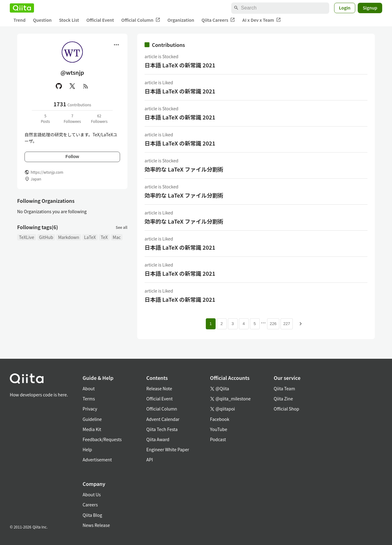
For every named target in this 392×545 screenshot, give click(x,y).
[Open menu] (116, 45)
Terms (89, 399)
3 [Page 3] (233, 324)
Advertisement (97, 460)
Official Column (141, 20)
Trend (19, 20)
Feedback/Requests (102, 439)
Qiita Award (158, 439)
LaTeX (90, 237)
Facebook (220, 419)
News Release (96, 525)
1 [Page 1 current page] (211, 324)
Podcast (218, 439)
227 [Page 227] (287, 324)
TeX (104, 237)
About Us (92, 494)
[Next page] (301, 324)
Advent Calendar (163, 419)
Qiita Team (285, 388)
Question (42, 20)
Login (345, 8)
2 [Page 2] (222, 324)
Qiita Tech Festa (162, 429)
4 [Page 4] (244, 324)
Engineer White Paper (168, 449)
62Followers (99, 118)
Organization (181, 20)
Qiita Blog (92, 515)
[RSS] (86, 86)
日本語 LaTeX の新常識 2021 (180, 65)
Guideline (92, 419)
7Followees (72, 118)
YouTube (219, 429)
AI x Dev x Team (262, 20)
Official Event (100, 20)
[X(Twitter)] (72, 86)
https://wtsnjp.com (47, 172)
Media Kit (92, 429)
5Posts (45, 118)
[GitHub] (59, 86)
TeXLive (27, 237)
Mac (117, 237)
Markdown (69, 237)
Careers (90, 505)
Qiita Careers (218, 20)
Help (87, 449)
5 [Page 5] (255, 324)
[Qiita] (22, 8)
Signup (370, 8)
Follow (72, 157)
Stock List (69, 20)
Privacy (90, 409)
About (89, 388)
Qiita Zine (283, 399)
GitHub (46, 237)
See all (122, 227)
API (150, 460)
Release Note (159, 388)
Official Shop (286, 409)
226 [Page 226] (273, 324)
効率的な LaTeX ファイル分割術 (184, 169)
